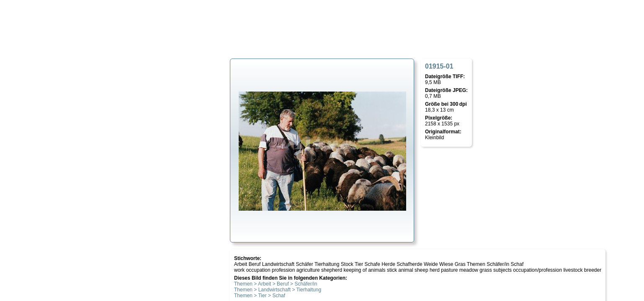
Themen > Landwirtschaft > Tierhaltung (278, 290)
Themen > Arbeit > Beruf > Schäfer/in (276, 284)
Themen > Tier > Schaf (260, 296)
